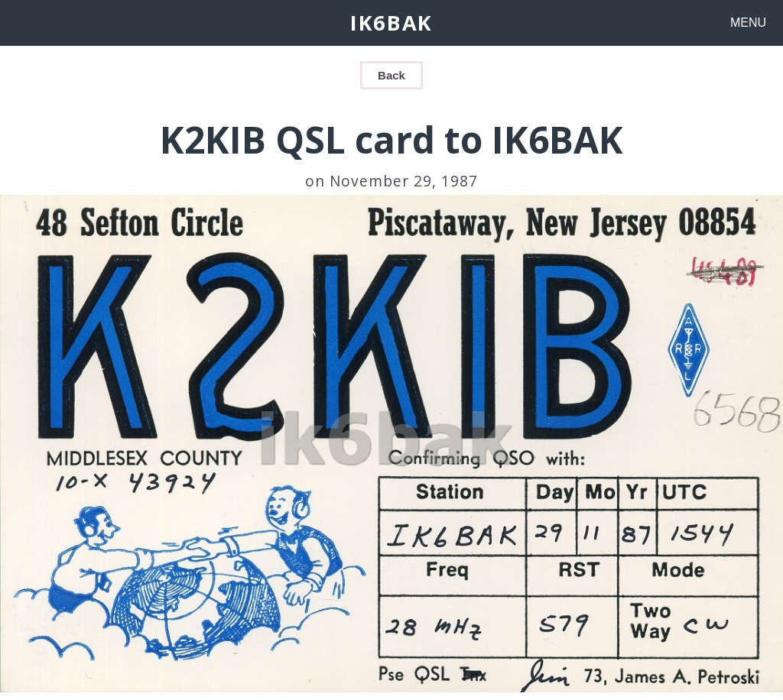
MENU (748, 23)
